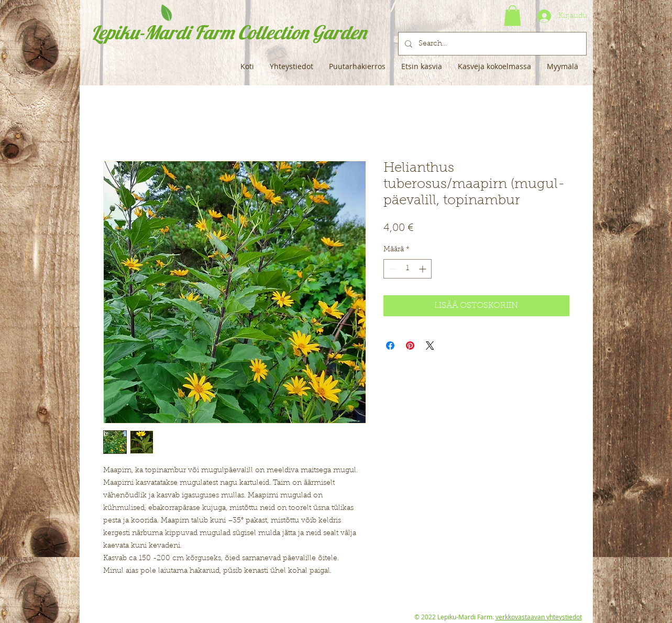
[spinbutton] (407, 269)
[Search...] (491, 44)
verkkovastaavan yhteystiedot (539, 617)
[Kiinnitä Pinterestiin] (410, 346)
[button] (513, 15)
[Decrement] (392, 269)
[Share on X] (430, 346)
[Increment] (423, 269)
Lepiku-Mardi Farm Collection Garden (229, 32)
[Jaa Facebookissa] (390, 346)
